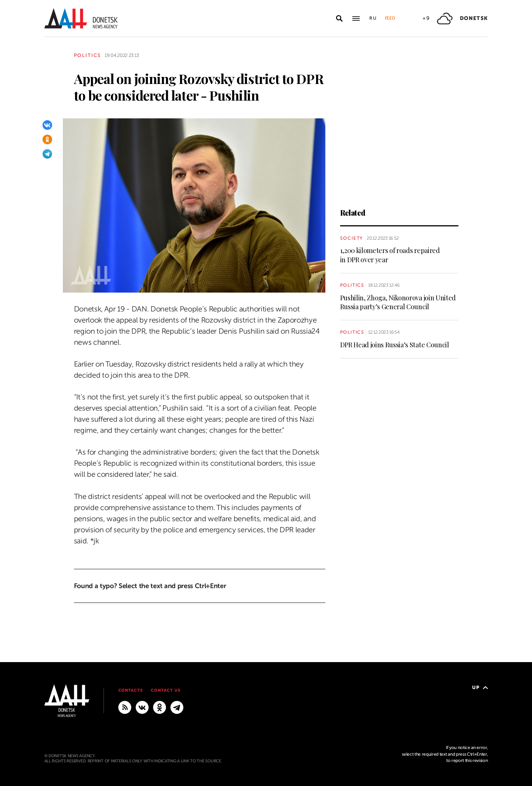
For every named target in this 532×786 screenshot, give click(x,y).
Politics (88, 55)
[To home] (81, 18)
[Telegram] (47, 154)
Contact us (166, 690)
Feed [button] (390, 18)
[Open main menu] (356, 18)
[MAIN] (177, 707)
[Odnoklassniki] (47, 139)
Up (480, 687)
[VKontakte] (47, 125)
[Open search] (339, 18)
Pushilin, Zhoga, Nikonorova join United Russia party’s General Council (398, 302)
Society (352, 238)
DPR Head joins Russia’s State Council (395, 345)
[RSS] (125, 707)
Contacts (131, 690)
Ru (373, 18)
